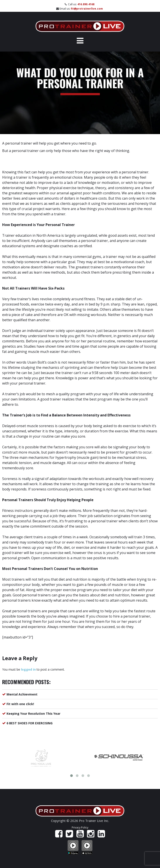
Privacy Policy (80, 827)
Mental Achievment (22, 694)
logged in (28, 669)
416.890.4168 (86, 4)
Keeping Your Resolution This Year (33, 714)
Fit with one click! (20, 704)
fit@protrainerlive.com (87, 9)
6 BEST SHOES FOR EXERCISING (30, 723)
